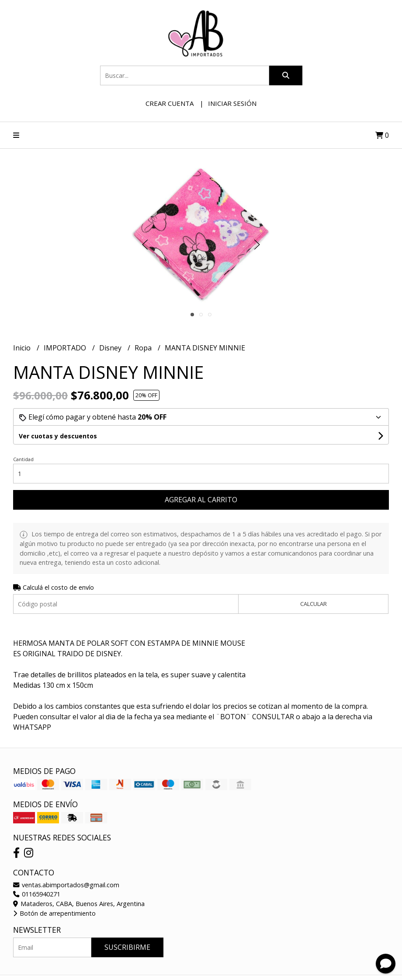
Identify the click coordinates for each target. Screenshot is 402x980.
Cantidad (23, 459)
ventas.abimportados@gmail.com (66, 885)
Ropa (144, 348)
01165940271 (37, 894)
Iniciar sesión (232, 103)
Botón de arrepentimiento (54, 913)
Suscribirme (127, 947)
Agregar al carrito (201, 500)
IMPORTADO (66, 348)
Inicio (23, 348)
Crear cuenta (170, 103)
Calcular (314, 604)
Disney (111, 348)
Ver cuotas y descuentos (58, 436)
